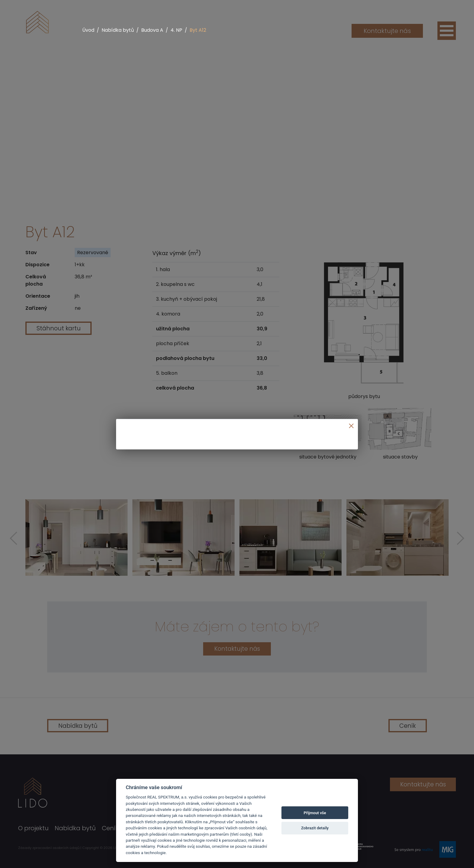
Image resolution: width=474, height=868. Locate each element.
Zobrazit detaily (315, 828)
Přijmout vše (315, 813)
